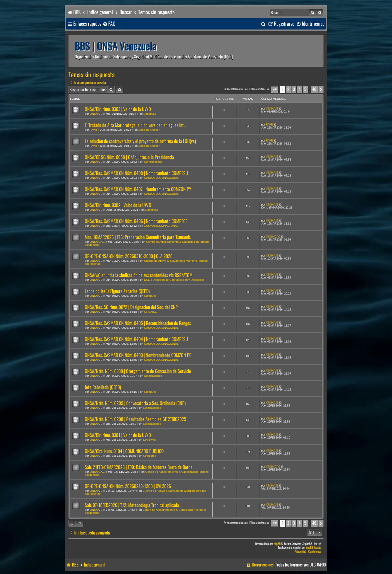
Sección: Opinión (149, 130)
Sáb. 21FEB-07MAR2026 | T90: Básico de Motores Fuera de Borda (139, 467)
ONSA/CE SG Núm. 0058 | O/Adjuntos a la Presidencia (129, 157)
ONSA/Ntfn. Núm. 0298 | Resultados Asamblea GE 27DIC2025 (135, 419)
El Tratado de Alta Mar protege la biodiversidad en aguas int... (135, 125)
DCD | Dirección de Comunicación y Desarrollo (174, 280)
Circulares (149, 456)
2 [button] (288, 89)
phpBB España (314, 548)
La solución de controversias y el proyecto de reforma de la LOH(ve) (140, 141)
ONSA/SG (150, 312)
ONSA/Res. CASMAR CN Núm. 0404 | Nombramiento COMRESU (136, 339)
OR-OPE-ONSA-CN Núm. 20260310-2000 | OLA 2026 (129, 256)
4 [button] (299, 89)
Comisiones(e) (153, 162)
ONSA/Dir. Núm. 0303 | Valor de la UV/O (118, 109)
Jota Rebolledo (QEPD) (103, 387)
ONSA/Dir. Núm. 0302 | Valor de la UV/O (118, 205)
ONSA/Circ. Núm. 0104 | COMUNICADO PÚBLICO (124, 451)
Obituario (150, 296)
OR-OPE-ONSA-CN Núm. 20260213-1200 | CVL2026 (128, 486)
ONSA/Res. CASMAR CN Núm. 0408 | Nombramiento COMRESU (136, 173)
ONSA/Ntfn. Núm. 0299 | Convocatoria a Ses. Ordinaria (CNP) (135, 403)
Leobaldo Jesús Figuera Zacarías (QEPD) (117, 291)
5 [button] (305, 89)
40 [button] (314, 89)
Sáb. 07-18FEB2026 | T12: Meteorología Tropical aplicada (132, 505)
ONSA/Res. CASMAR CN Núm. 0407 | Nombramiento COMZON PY (138, 189)
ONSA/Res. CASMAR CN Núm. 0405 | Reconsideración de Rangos (138, 323)
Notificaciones (153, 376)
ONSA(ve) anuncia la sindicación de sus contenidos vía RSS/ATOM (139, 275)
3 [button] (294, 89)
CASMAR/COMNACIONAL (161, 178)
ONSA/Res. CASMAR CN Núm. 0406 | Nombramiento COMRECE (136, 221)
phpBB (277, 544)
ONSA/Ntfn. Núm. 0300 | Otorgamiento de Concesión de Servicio (138, 371)
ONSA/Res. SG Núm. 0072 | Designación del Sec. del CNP (131, 307)
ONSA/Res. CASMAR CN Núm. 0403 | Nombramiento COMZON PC (138, 355)
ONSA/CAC (97, 242)
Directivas (150, 114)
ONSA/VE (96, 114)
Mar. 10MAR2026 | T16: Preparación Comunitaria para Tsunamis (138, 237)
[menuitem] (109, 24)
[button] (274, 90)
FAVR (93, 130)
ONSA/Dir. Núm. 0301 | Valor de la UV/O (118, 435)
